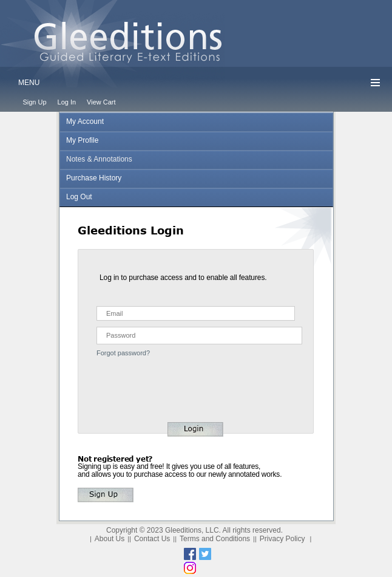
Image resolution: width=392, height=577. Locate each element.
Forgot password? (123, 353)
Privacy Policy (282, 539)
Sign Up (34, 102)
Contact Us (152, 539)
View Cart (101, 102)
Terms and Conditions (215, 539)
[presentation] (152, 380)
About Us (110, 539)
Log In (67, 102)
